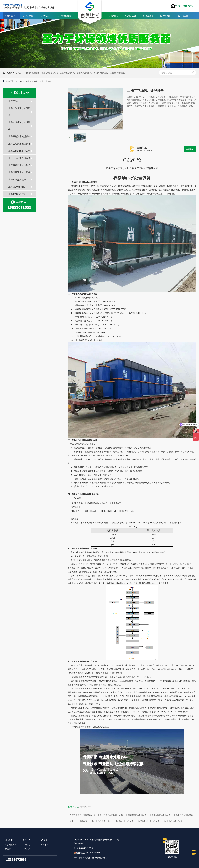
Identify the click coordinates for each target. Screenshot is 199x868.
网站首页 (12, 16)
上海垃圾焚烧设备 (17, 187)
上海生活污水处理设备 (19, 144)
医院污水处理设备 (67, 73)
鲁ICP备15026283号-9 (84, 848)
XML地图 (78, 858)
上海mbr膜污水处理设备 (172, 821)
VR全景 (46, 16)
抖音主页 (184, 16)
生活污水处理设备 (84, 73)
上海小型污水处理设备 (183, 815)
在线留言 (150, 16)
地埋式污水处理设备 (50, 73)
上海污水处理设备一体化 (100, 821)
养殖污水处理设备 (44, 81)
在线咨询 (190, 149)
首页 (18, 81)
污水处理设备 (66, 16)
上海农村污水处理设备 (19, 151)
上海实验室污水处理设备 (136, 815)
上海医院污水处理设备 (19, 137)
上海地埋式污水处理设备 (19, 126)
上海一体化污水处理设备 (19, 112)
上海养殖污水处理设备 (19, 165)
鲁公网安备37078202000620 (89, 853)
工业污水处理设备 (118, 73)
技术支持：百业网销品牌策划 (95, 858)
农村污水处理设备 (101, 73)
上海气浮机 (14, 101)
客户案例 (132, 16)
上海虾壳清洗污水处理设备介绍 (81, 815)
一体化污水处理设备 (31, 73)
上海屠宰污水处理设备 (19, 172)
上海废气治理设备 (17, 194)
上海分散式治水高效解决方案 (110, 815)
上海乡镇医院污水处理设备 (148, 821)
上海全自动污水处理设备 (160, 815)
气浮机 (18, 73)
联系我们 (167, 16)
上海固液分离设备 (17, 180)
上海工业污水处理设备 (19, 158)
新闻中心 (115, 16)
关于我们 (29, 16)
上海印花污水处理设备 (124, 821)
